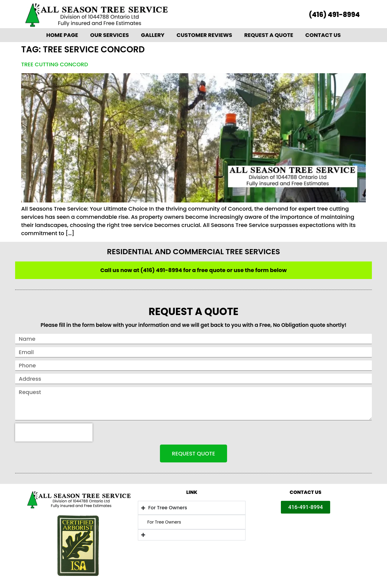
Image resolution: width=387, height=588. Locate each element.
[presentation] (54, 432)
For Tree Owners (164, 522)
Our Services (109, 35)
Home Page (62, 35)
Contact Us (323, 35)
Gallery (153, 35)
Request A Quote (269, 35)
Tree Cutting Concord (55, 64)
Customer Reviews (204, 35)
